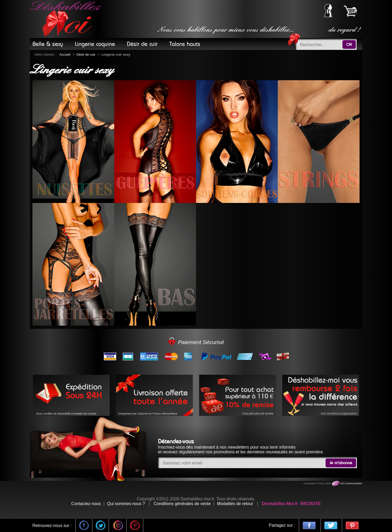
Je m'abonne (341, 463)
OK (349, 45)
